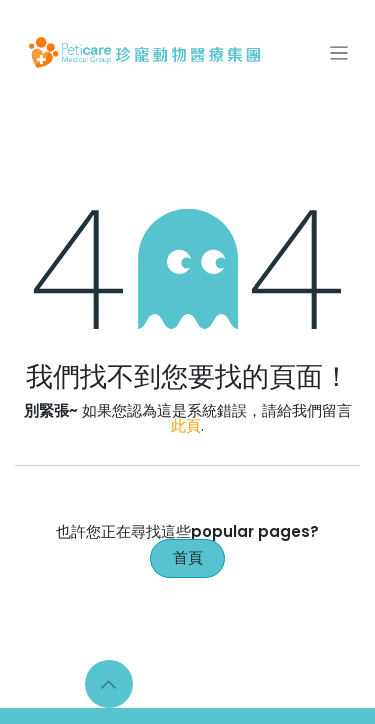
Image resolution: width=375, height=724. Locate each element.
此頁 (186, 425)
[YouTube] (272, 684)
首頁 (188, 557)
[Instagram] (191, 684)
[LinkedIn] (232, 684)
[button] (109, 684)
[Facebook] (151, 684)
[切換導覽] (339, 52)
